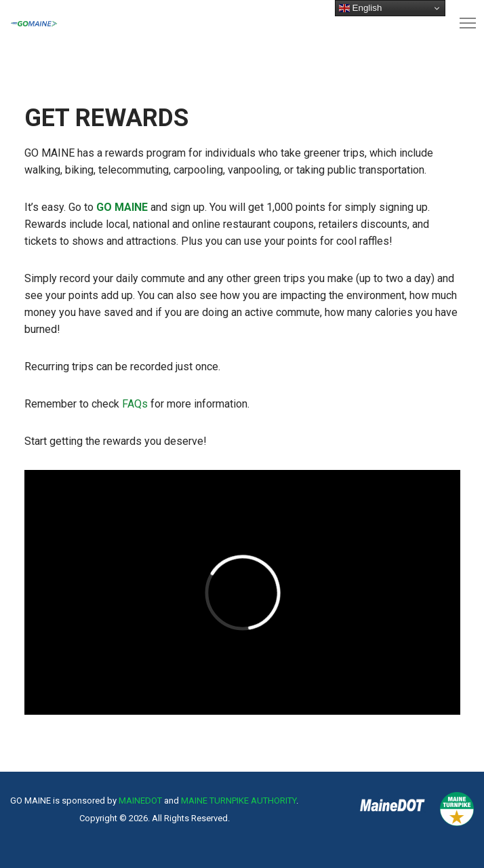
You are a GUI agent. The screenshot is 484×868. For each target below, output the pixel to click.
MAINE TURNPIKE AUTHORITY (239, 801)
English (360, 8)
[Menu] (462, 24)
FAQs (135, 404)
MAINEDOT (140, 801)
